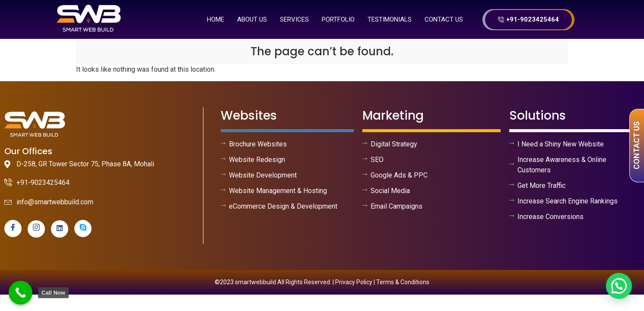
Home (216, 19)
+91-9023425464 (528, 19)
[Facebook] (13, 228)
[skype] (83, 228)
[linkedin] (60, 229)
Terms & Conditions (403, 282)
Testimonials (390, 19)
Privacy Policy (354, 282)
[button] (621, 291)
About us (252, 19)
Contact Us (444, 19)
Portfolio (338, 19)
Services (294, 19)
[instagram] (36, 229)
